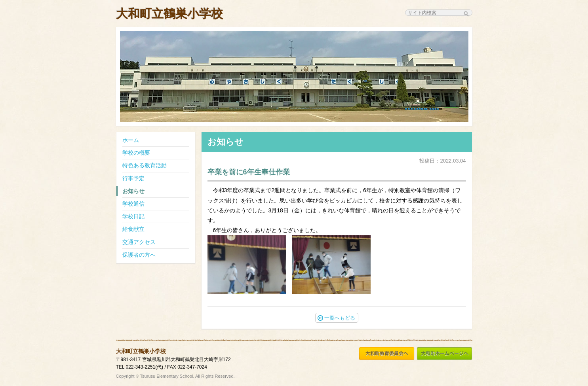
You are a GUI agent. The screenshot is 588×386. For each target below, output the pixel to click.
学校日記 (133, 216)
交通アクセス (139, 242)
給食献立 (133, 229)
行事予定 (133, 178)
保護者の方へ (139, 255)
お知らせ (133, 191)
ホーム (131, 140)
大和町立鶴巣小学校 (169, 14)
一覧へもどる (336, 318)
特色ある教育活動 (145, 165)
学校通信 (133, 204)
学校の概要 (136, 153)
